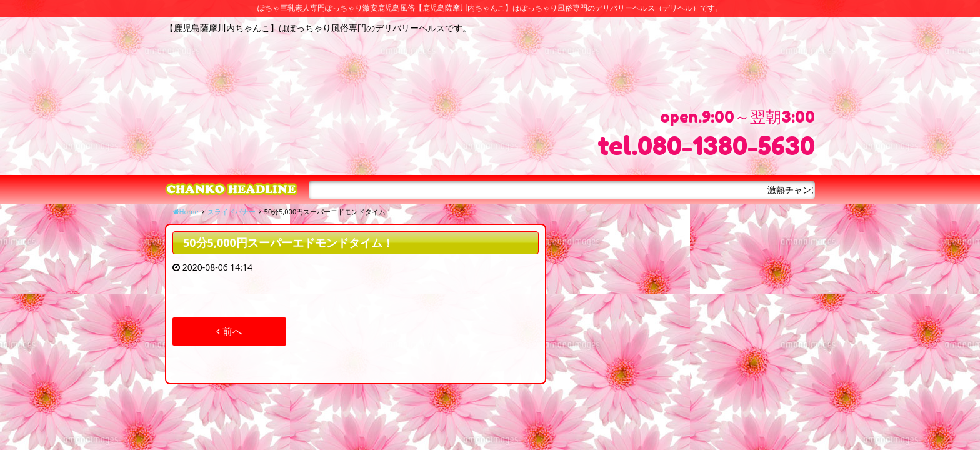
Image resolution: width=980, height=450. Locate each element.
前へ (229, 331)
